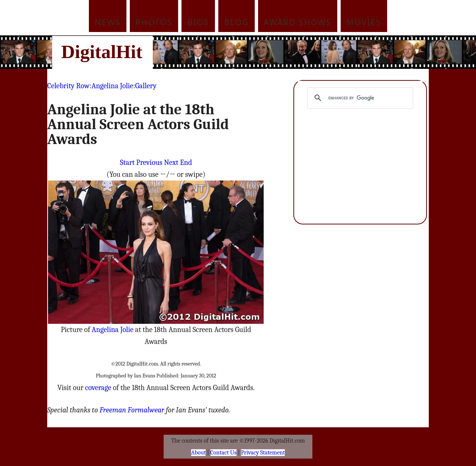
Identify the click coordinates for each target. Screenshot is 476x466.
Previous (149, 162)
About (198, 453)
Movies (364, 22)
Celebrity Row (68, 86)
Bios (198, 22)
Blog (237, 22)
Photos (154, 22)
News (108, 22)
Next (171, 162)
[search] (359, 98)
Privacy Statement (263, 453)
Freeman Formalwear (132, 410)
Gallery (146, 86)
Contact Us (223, 453)
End (186, 162)
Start (127, 162)
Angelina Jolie (112, 86)
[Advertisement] (288, 52)
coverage (98, 388)
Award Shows (297, 22)
